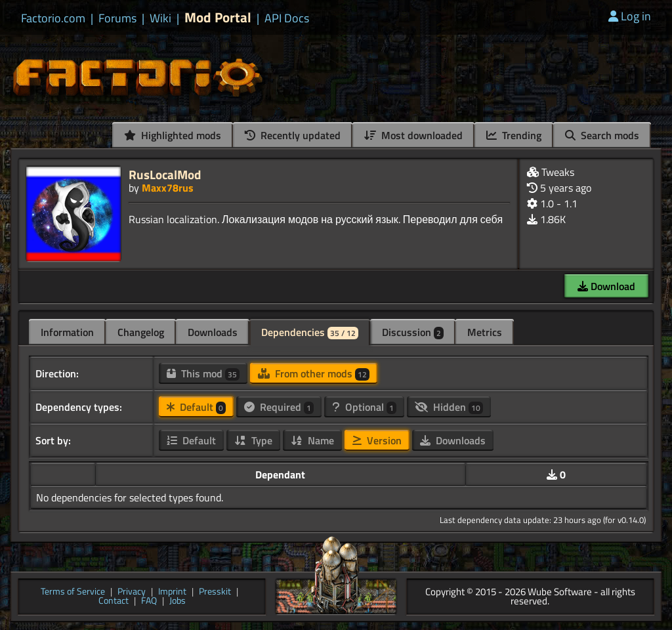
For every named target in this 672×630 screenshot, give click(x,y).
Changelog (141, 332)
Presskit (215, 592)
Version (377, 440)
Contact (114, 601)
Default (196, 407)
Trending (514, 135)
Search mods (602, 135)
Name (312, 440)
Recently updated (293, 135)
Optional (364, 407)
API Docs (287, 18)
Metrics (485, 332)
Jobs (178, 601)
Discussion (413, 332)
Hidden (449, 407)
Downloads (213, 332)
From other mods (314, 373)
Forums (117, 18)
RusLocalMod (165, 174)
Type (253, 440)
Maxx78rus (168, 188)
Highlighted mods (173, 135)
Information (67, 332)
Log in (630, 16)
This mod (203, 373)
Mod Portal (218, 17)
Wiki (160, 18)
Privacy (132, 592)
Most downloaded (413, 135)
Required (279, 407)
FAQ (149, 601)
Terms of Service (73, 592)
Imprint (172, 592)
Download (606, 286)
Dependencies (310, 332)
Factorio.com (53, 18)
